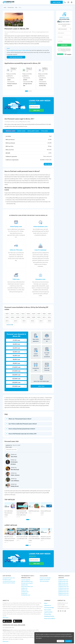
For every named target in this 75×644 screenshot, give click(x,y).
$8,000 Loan (16, 356)
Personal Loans (11, 7)
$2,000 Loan (16, 341)
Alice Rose (14, 454)
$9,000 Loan (16, 360)
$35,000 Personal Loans (64, 588)
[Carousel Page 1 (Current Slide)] (26, 91)
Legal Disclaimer (48, 605)
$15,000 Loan (16, 368)
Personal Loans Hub (11, 446)
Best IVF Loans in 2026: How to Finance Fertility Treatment (10, 536)
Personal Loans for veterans (9, 576)
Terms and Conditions (50, 612)
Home (5, 7)
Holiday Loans (24, 582)
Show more (10, 322)
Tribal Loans (16, 276)
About (46, 597)
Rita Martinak (15, 466)
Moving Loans (24, 587)
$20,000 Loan (16, 372)
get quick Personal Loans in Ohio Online (19, 50)
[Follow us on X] (63, 605)
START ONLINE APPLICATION (16, 57)
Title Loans (42, 127)
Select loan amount (34, 107)
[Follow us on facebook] (61, 605)
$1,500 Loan (16, 337)
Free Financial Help (49, 601)
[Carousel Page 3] (30, 91)
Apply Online (57, 2)
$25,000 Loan (16, 376)
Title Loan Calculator (44, 575)
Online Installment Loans (40, 223)
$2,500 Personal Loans (63, 573)
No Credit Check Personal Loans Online (9, 510)
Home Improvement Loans (27, 580)
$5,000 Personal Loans (63, 575)
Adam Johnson (15, 472)
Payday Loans (21, 127)
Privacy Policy (63, 50)
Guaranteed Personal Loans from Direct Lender (9, 572)
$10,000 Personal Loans (64, 580)
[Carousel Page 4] (31, 91)
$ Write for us (48, 599)
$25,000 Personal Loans (64, 585)
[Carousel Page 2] (29, 91)
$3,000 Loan (16, 349)
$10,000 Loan (16, 364)
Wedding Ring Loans (26, 588)
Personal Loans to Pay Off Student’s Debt (27, 578)
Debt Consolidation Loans (27, 575)
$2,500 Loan (16, 345)
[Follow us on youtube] (65, 605)
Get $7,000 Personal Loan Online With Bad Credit (34, 536)
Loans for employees (40, 247)
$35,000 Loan (16, 383)
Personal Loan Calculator (45, 571)
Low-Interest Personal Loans (9, 575)
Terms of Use (68, 50)
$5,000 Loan (16, 352)
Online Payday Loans (16, 223)
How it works (48, 603)
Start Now (64, 45)
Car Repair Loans (25, 585)
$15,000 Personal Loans (64, 582)
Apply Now (41, 384)
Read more (60, 641)
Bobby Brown (15, 483)
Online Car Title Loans (16, 247)
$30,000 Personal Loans (64, 587)
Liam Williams (15, 478)
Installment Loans (32, 127)
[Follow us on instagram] (58, 605)
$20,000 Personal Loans (64, 583)
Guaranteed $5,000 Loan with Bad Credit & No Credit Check (22, 510)
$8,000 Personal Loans (63, 577)
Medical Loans (24, 583)
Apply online (48, 161)
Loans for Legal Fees (26, 573)
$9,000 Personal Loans (63, 578)
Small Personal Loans (34, 508)
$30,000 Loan (16, 379)
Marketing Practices (49, 610)
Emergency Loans (40, 276)
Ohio (16, 7)
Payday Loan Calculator (45, 573)
